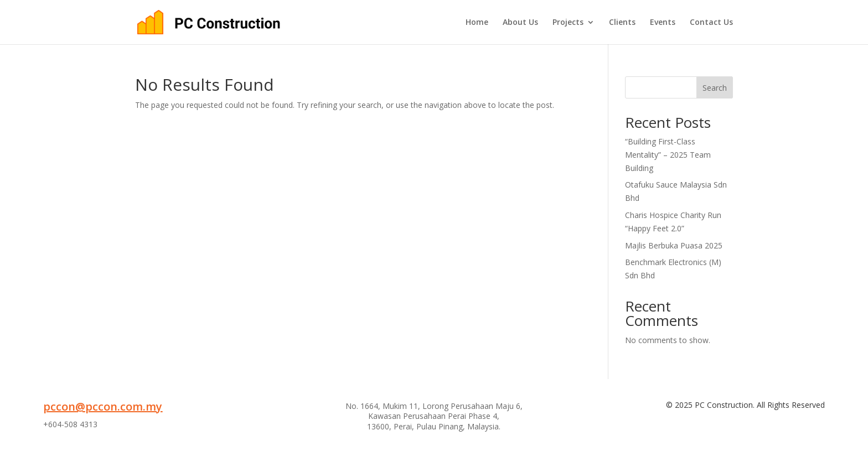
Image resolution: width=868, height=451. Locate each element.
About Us (520, 23)
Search (715, 88)
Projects (568, 23)
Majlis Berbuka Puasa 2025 (674, 245)
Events (663, 23)
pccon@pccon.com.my (103, 406)
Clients (622, 23)
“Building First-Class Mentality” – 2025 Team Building (668, 155)
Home (477, 23)
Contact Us (711, 23)
